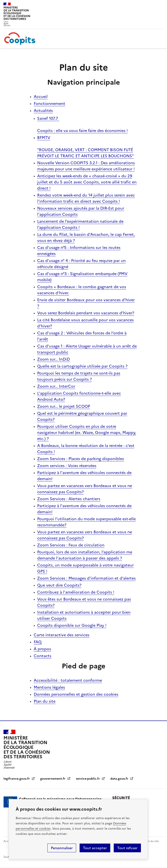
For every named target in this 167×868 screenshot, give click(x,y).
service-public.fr (90, 779)
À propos (42, 649)
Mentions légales (49, 687)
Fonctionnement (49, 104)
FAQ (38, 642)
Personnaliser (62, 848)
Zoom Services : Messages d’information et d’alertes (86, 578)
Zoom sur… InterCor (56, 386)
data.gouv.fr (122, 779)
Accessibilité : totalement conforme (68, 680)
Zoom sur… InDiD (53, 359)
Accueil (41, 97)
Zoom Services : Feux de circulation (71, 545)
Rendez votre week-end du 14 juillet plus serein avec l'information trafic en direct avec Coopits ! (86, 198)
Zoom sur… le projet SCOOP (64, 406)
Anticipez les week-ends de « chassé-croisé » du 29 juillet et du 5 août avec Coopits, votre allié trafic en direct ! (87, 182)
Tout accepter (95, 848)
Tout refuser (127, 848)
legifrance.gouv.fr (19, 779)
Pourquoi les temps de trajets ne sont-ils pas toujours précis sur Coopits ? (79, 376)
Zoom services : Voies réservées (67, 466)
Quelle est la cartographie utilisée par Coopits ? (82, 366)
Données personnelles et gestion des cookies (76, 694)
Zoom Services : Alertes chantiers (69, 499)
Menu (161, 5)
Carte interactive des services (62, 635)
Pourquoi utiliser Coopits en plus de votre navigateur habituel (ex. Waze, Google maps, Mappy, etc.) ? (87, 432)
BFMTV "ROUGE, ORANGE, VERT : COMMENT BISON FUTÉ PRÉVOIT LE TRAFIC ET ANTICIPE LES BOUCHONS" (85, 147)
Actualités (43, 110)
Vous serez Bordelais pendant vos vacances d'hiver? (86, 313)
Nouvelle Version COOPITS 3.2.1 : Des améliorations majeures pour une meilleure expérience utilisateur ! (86, 166)
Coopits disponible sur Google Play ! (72, 625)
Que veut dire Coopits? (59, 585)
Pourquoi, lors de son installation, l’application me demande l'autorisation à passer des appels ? (85, 555)
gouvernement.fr (55, 779)
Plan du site (45, 701)
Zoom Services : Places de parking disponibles (81, 459)
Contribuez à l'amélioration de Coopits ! (76, 592)
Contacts (43, 656)
